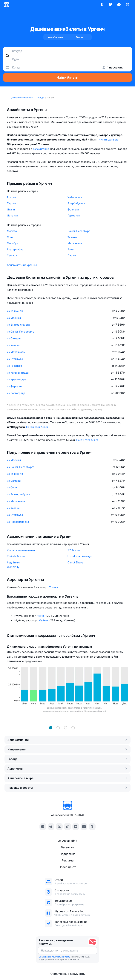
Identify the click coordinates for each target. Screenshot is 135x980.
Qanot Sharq (75, 562)
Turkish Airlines (16, 556)
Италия (12, 209)
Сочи (10, 237)
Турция (11, 203)
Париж (72, 255)
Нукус (41, 616)
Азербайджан (76, 203)
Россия (11, 197)
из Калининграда (18, 373)
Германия (74, 215)
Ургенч (54, 587)
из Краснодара (17, 379)
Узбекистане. (42, 149)
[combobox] (67, 51)
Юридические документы (67, 974)
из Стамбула (15, 359)
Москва (12, 231)
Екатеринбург (16, 249)
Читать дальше (109, 139)
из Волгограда (16, 393)
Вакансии (67, 847)
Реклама (67, 860)
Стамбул (12, 243)
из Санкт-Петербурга (21, 332)
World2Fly (13, 567)
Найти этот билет (37, 427)
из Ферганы (14, 386)
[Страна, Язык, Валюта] (128, 5)
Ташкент (73, 237)
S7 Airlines (74, 550)
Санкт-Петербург (79, 231)
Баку (71, 249)
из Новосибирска (18, 522)
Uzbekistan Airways (80, 556)
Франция (73, 209)
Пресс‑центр (67, 867)
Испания (12, 215)
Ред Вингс (13, 562)
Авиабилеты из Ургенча (22, 265)
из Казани (13, 345)
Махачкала (75, 243)
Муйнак (44, 620)
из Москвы (14, 318)
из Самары (14, 338)
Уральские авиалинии (21, 550)
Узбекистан (75, 197)
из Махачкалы (16, 352)
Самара (12, 255)
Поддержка (67, 854)
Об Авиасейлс (67, 841)
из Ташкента (15, 311)
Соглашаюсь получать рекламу (54, 957)
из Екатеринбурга (18, 325)
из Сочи (12, 487)
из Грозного (14, 366)
